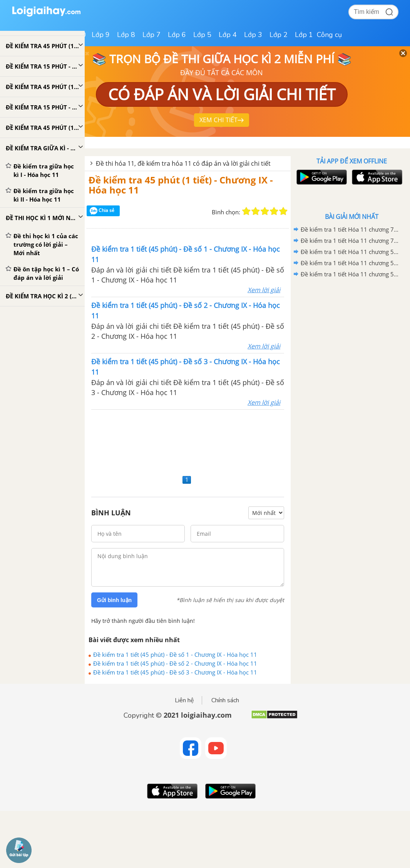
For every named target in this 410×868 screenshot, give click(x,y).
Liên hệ (184, 700)
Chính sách (225, 700)
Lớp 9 (101, 35)
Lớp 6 (177, 35)
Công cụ (329, 35)
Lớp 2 (279, 35)
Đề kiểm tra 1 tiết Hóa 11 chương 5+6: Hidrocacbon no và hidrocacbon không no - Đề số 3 (350, 252)
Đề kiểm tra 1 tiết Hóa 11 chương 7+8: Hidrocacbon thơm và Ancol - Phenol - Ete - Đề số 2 (350, 229)
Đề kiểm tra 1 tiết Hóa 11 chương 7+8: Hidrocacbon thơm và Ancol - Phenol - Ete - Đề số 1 (350, 241)
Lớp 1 (304, 35)
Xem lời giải (264, 290)
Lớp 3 (253, 35)
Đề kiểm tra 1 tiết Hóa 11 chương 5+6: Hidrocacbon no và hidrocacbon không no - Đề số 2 (350, 263)
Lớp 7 (151, 35)
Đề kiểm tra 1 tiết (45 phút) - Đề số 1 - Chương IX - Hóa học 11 (175, 654)
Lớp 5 (202, 35)
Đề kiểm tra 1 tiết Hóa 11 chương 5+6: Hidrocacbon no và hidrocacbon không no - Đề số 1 (350, 274)
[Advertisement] (188, 441)
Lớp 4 (228, 35)
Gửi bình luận (114, 600)
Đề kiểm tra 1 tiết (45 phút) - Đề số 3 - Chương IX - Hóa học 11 (175, 672)
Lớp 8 (126, 35)
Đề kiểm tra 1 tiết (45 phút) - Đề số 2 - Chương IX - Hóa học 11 (175, 663)
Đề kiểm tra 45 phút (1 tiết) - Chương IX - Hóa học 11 (181, 185)
